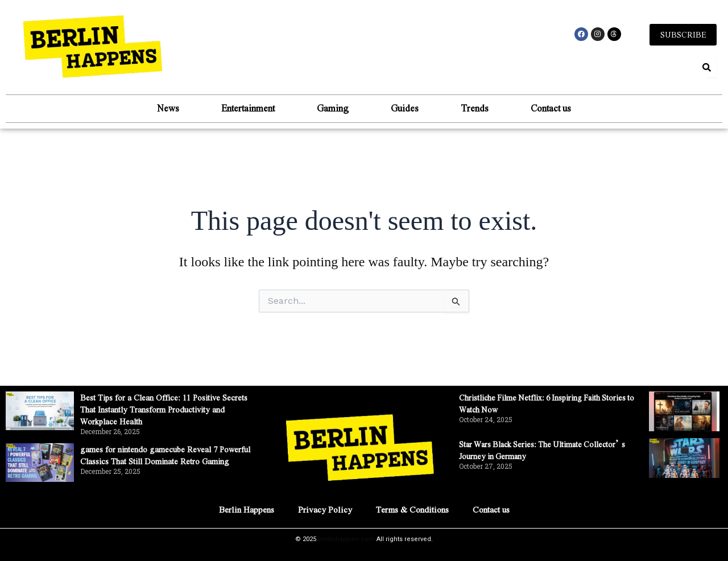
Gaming (328, 109)
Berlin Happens (239, 509)
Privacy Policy (322, 509)
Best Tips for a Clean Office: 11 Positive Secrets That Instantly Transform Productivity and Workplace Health (171, 409)
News (145, 109)
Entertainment (234, 109)
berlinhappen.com (346, 539)
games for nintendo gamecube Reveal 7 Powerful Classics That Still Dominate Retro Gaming (168, 461)
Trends (488, 109)
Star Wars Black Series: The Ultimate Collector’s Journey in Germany (532, 449)
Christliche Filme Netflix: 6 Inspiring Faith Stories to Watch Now (542, 403)
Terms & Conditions (415, 509)
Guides (409, 109)
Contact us (574, 109)
